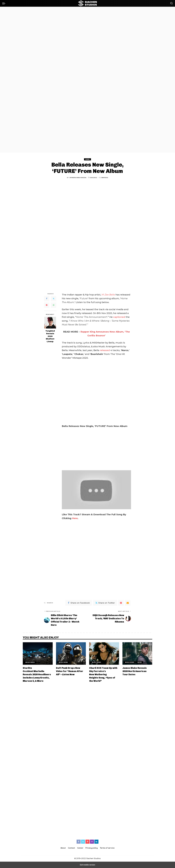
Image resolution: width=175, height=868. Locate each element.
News (87, 159)
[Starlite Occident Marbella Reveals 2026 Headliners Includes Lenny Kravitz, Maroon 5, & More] (38, 653)
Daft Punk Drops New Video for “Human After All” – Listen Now (70, 671)
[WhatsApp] (54, 305)
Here (75, 518)
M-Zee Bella (108, 295)
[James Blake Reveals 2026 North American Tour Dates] (137, 653)
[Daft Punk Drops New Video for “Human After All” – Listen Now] (71, 653)
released (105, 350)
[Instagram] (92, 842)
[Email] (128, 603)
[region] (87, 80)
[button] (4, 3)
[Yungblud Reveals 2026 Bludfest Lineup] (50, 323)
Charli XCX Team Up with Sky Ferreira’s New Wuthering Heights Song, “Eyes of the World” (103, 674)
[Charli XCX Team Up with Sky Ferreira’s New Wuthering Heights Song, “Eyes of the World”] (104, 653)
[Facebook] (47, 299)
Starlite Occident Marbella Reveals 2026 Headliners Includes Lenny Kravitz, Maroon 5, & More (37, 674)
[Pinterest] (47, 305)
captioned (119, 317)
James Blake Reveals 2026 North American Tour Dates (135, 671)
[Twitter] (54, 299)
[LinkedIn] (96, 842)
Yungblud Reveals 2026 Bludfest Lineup (50, 336)
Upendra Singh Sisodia (78, 178)
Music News (30, 662)
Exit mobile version (87, 865)
